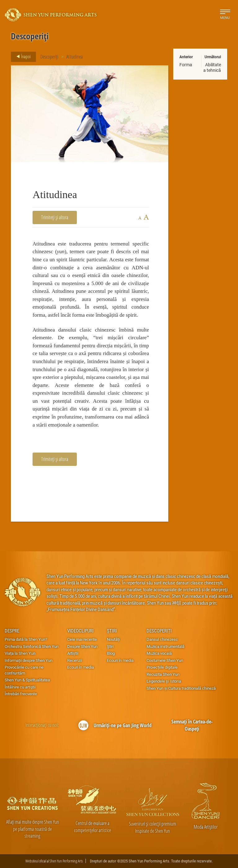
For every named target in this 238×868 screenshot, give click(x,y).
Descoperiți (49, 56)
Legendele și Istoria (164, 681)
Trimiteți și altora (55, 217)
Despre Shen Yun (82, 646)
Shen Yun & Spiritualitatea (27, 680)
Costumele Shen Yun (165, 660)
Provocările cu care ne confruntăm (24, 670)
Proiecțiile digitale (162, 667)
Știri (112, 631)
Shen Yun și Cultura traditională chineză (181, 688)
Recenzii (75, 660)
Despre (12, 631)
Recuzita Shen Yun (163, 674)
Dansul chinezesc (162, 639)
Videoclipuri (80, 631)
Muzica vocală (159, 653)
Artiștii (73, 653)
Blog (111, 653)
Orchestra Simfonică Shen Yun (32, 646)
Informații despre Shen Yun (29, 660)
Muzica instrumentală (165, 646)
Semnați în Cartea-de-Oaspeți (192, 725)
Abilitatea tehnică (212, 67)
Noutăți (113, 639)
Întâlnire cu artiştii (20, 687)
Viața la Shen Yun (20, 653)
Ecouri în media (81, 667)
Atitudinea (75, 56)
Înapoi (22, 57)
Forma (186, 65)
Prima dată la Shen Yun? (26, 639)
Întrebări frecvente (21, 694)
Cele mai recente (82, 639)
